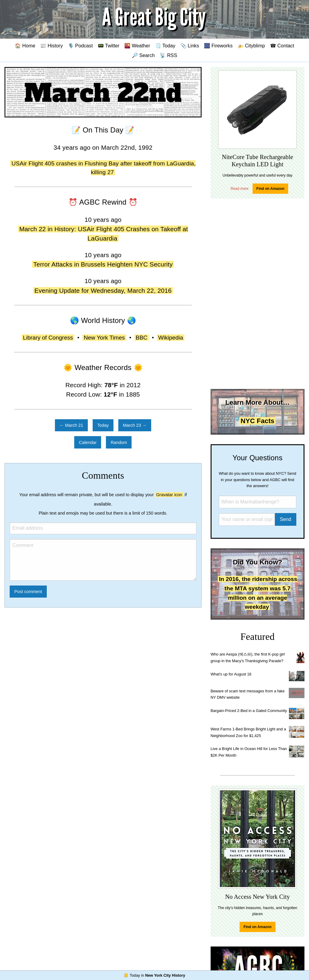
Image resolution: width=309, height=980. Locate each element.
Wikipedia (170, 338)
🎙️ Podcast (80, 46)
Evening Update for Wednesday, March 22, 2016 (103, 290)
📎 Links (190, 46)
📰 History (51, 46)
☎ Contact (282, 46)
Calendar (88, 442)
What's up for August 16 (231, 674)
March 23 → (135, 425)
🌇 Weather (137, 46)
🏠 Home (25, 46)
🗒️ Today (165, 46)
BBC (142, 338)
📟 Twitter (109, 46)
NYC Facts (257, 421)
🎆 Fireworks (218, 46)
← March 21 (71, 425)
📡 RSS (168, 55)
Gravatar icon (169, 495)
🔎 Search (143, 55)
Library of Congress (48, 338)
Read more (239, 189)
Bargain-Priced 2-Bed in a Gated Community (249, 711)
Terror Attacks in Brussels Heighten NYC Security (103, 264)
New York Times (104, 338)
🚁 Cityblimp (251, 46)
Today (103, 425)
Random (119, 442)
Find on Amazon (271, 189)
